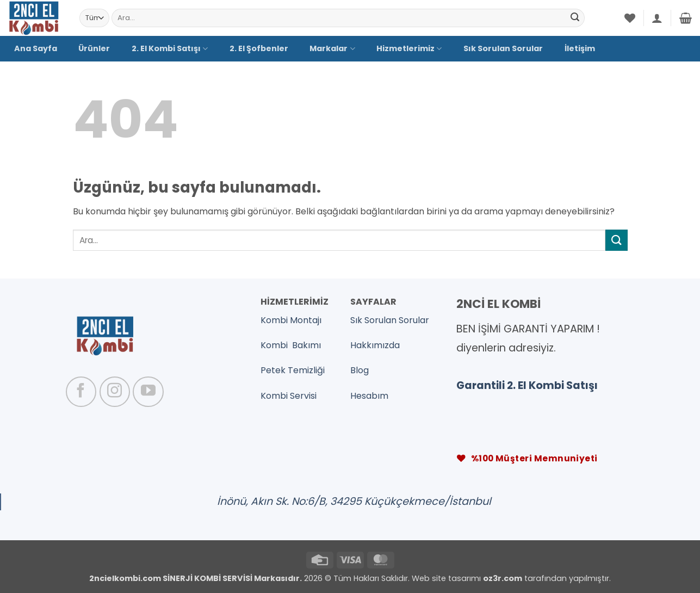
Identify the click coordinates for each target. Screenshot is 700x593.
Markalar (332, 48)
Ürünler (94, 48)
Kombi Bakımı (291, 345)
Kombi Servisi (289, 396)
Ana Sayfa (36, 48)
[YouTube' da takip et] (148, 392)
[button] (657, 18)
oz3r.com (503, 578)
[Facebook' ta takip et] (81, 392)
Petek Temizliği (293, 370)
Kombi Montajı (291, 320)
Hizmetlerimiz (409, 48)
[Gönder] (575, 18)
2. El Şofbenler (259, 48)
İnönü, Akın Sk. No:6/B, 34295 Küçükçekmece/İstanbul (354, 501)
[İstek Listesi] (630, 18)
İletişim (580, 48)
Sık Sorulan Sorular (503, 48)
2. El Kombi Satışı (170, 48)
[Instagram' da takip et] (115, 392)
